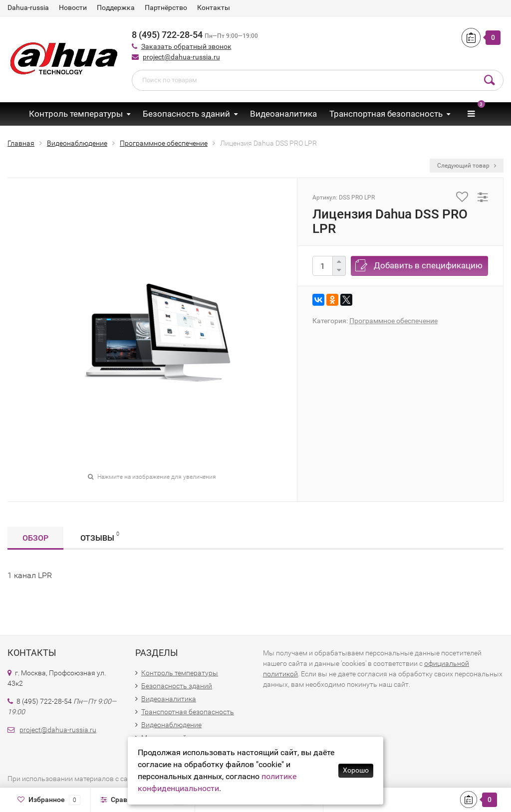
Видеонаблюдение (171, 725)
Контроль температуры (76, 114)
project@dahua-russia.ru (181, 57)
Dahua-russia (28, 7)
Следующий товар (467, 166)
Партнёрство (166, 7)
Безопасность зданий (186, 114)
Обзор (35, 538)
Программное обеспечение (393, 321)
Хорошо (356, 770)
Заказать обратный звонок (186, 46)
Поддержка (116, 7)
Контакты (214, 7)
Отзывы (100, 536)
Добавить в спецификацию (428, 265)
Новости (73, 7)
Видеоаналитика (283, 114)
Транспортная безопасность (386, 114)
